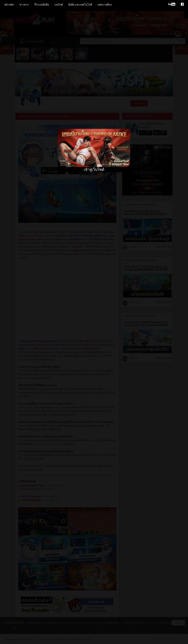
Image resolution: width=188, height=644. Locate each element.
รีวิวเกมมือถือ (42, 5)
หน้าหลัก (9, 5)
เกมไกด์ (59, 5)
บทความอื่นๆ (105, 5)
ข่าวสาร (24, 5)
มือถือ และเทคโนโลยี (80, 5)
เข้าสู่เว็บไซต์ (94, 170)
